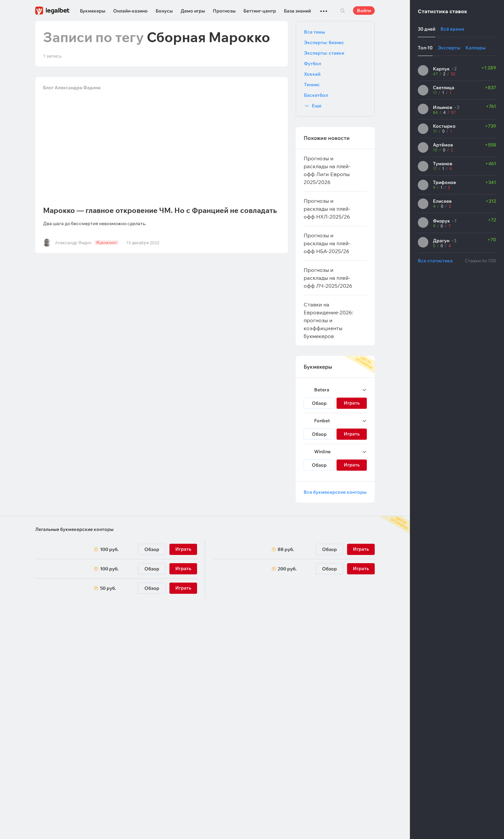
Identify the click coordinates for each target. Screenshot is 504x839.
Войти (364, 11)
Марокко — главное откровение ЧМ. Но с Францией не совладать (160, 210)
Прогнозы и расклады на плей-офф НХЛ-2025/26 (327, 209)
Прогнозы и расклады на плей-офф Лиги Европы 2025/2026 (327, 170)
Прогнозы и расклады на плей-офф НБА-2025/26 (327, 243)
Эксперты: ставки (324, 53)
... (324, 8)
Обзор (319, 403)
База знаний (297, 11)
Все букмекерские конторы (335, 492)
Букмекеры (93, 11)
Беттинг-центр (260, 11)
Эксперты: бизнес (324, 42)
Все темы (315, 32)
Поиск (342, 11)
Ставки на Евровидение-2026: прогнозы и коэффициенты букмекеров (328, 320)
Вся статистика (435, 261)
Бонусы (164, 11)
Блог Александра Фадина (72, 88)
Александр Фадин (73, 243)
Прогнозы (224, 11)
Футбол (313, 64)
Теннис (312, 85)
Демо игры (193, 11)
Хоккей (312, 74)
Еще (317, 106)
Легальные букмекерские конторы (74, 529)
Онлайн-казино (130, 11)
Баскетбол (316, 95)
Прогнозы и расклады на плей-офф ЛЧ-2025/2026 (328, 278)
